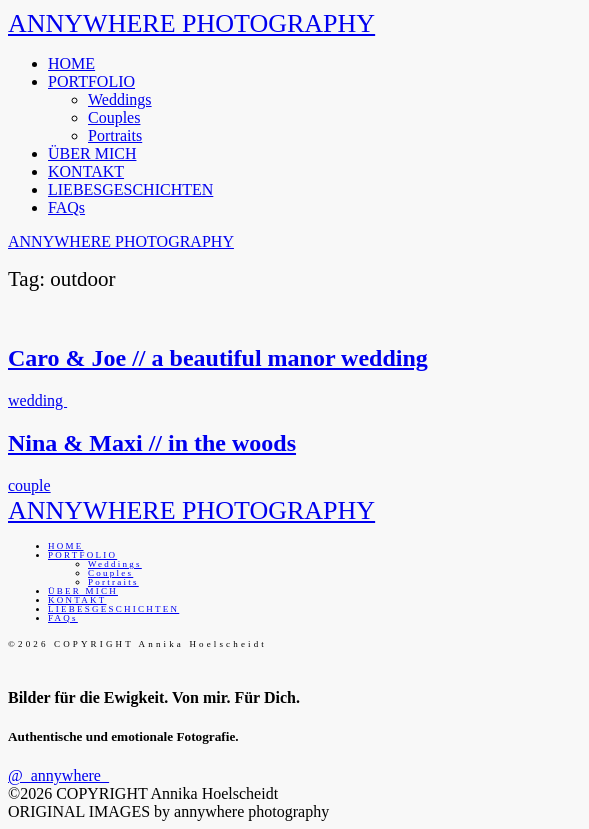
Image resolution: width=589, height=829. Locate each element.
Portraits (115, 135)
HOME (71, 63)
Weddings (120, 99)
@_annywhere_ (58, 775)
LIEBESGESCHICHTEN (130, 189)
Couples (114, 117)
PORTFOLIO (91, 81)
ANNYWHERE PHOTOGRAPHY (191, 23)
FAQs (66, 207)
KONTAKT (86, 171)
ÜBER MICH (92, 153)
